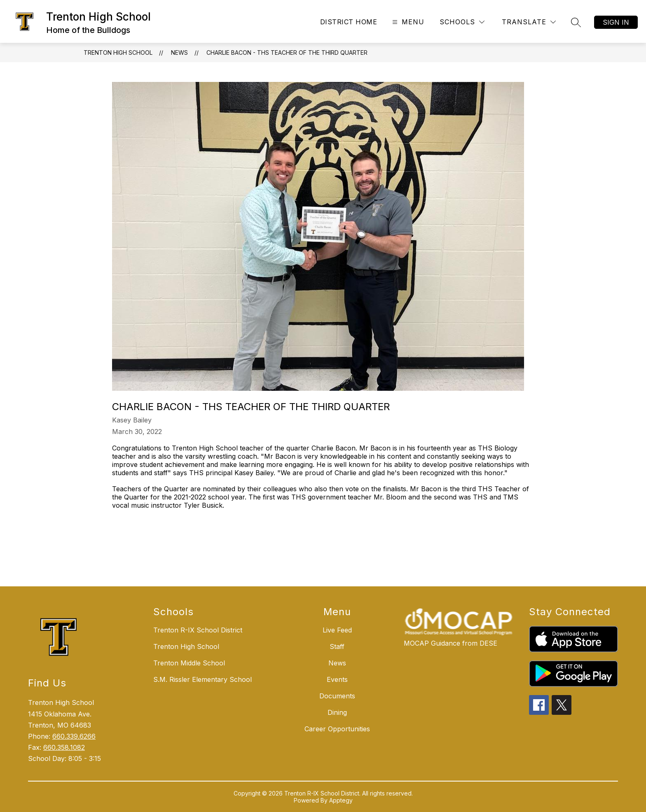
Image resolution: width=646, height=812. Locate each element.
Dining (337, 712)
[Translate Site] (529, 22)
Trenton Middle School (189, 663)
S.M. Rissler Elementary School (202, 679)
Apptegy (341, 800)
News (179, 52)
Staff (337, 646)
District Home (349, 22)
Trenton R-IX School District (198, 630)
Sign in (616, 22)
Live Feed (337, 630)
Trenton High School (118, 52)
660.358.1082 (64, 747)
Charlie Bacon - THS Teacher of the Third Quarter (287, 52)
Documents (337, 696)
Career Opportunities (337, 729)
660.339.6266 (74, 736)
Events (337, 679)
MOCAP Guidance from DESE (451, 643)
